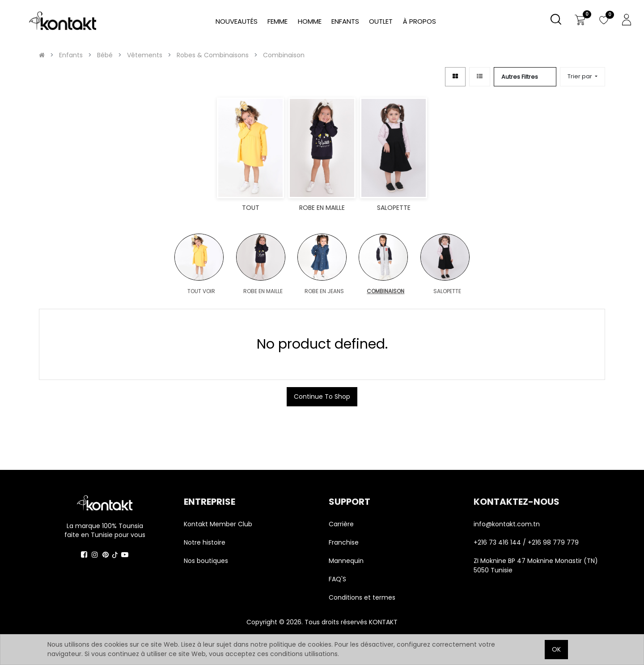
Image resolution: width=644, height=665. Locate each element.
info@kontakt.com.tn (508, 524)
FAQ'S (337, 579)
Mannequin (347, 561)
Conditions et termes (362, 597)
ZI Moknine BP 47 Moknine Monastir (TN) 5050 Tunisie (536, 565)
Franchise (344, 542)
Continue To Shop (322, 396)
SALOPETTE (447, 291)
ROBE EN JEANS (324, 291)
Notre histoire (205, 542)
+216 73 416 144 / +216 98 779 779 (526, 542)
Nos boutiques (206, 561)
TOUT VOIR (201, 291)
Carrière (341, 524)
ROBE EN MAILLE (263, 291)
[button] (583, 77)
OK (556, 649)
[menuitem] (419, 22)
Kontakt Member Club (218, 524)
